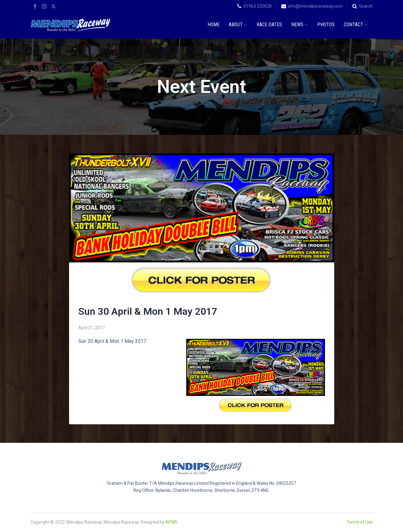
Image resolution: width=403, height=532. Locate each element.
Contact (356, 25)
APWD (171, 522)
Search (366, 6)
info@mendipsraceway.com (315, 6)
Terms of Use (360, 522)
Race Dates (269, 25)
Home (214, 25)
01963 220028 (258, 6)
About (238, 25)
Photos (326, 25)
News (300, 25)
